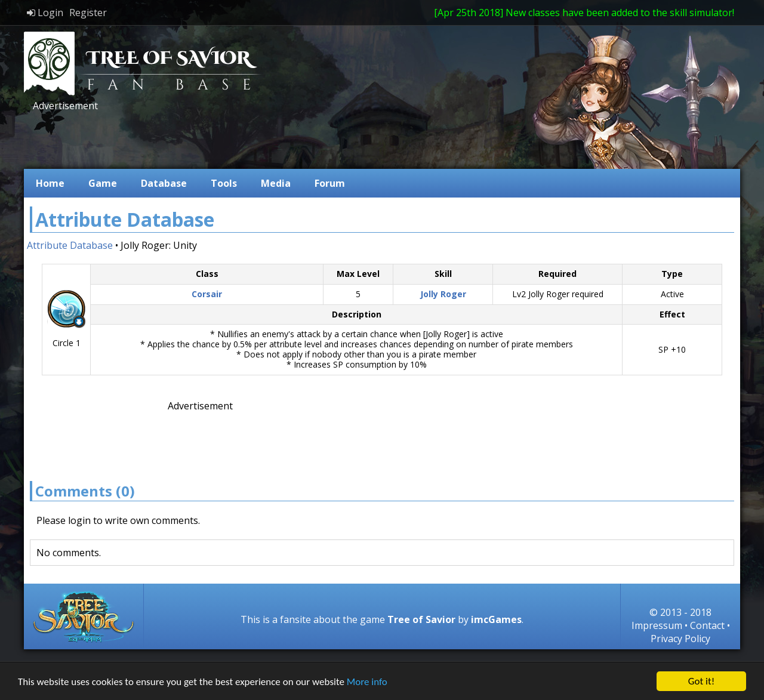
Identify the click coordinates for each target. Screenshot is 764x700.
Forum (330, 183)
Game (103, 183)
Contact (707, 625)
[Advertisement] (247, 139)
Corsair (207, 294)
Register (88, 13)
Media (276, 183)
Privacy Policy (680, 639)
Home (50, 183)
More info (367, 682)
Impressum (657, 625)
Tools (224, 183)
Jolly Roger (443, 294)
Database (164, 183)
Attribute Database (70, 245)
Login (45, 13)
